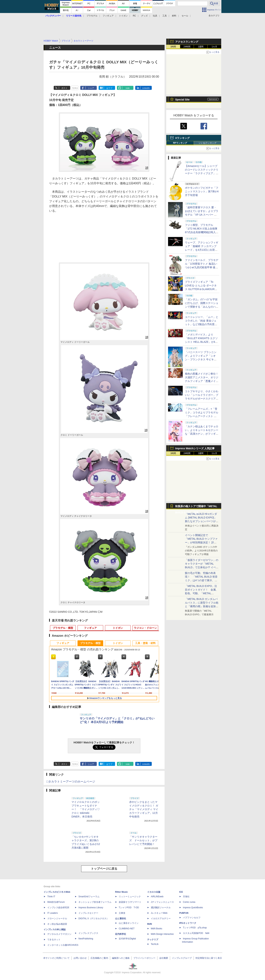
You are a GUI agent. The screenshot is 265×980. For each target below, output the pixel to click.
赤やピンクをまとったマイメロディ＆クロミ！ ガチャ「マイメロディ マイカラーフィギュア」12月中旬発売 (144, 809)
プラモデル (92, 16)
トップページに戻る (104, 869)
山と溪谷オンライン (129, 923)
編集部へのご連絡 (121, 958)
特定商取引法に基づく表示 (209, 958)
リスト (75, 88)
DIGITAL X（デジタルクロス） (94, 919)
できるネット (54, 940)
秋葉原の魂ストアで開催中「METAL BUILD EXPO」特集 (196, 507)
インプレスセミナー (88, 913)
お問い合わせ (80, 958)
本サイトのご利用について (56, 958)
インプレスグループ (182, 958)
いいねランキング (208, 143)
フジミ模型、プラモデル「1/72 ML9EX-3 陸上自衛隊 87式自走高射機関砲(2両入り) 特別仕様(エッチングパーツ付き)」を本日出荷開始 (201, 232)
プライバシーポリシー (144, 958)
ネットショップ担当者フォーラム (95, 902)
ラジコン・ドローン (145, 628)
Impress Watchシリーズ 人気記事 (195, 448)
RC (134, 16)
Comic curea (189, 902)
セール (185, 16)
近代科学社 (121, 934)
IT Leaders (53, 913)
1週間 (201, 47)
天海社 (186, 897)
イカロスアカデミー (161, 919)
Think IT (51, 897)
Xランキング (182, 138)
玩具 (155, 16)
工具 (165, 16)
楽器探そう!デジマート (130, 902)
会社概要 (164, 958)
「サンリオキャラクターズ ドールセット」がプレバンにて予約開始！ (143, 840)
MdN (150, 924)
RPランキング (180, 143)
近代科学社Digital (127, 939)
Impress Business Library (91, 908)
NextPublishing (86, 939)
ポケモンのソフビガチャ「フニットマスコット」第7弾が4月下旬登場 (202, 191)
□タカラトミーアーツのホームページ (71, 782)
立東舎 (122, 913)
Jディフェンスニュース (162, 902)
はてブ (109, 88)
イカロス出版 (154, 892)
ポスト (64, 88)
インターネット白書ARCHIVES (63, 945)
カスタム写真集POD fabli (196, 933)
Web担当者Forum (56, 902)
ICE (181, 892)
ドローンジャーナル (57, 919)
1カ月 (215, 47)
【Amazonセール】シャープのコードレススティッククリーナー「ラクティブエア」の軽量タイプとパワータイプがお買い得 (202, 173)
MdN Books (157, 929)
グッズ (144, 16)
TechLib (155, 944)
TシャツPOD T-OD (129, 908)
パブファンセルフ (192, 918)
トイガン (123, 16)
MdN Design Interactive (162, 934)
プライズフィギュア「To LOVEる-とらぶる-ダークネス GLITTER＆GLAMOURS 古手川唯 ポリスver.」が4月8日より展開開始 (202, 289)
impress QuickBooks (193, 908)
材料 (174, 16)
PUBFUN (184, 913)
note (128, 88)
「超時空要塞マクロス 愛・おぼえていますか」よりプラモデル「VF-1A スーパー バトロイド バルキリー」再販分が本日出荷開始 (202, 215)
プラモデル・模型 (63, 628)
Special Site (182, 100)
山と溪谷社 (121, 919)
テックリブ (153, 940)
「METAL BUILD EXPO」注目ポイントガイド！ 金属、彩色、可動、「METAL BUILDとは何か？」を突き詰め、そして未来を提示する (202, 593)
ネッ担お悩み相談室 (57, 924)
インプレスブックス (88, 933)
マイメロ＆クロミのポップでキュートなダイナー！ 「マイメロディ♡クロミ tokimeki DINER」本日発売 (86, 809)
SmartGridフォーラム (89, 897)
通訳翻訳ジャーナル (161, 908)
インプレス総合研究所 (58, 908)
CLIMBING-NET (127, 929)
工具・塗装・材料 (145, 643)
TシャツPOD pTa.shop (195, 928)
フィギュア (108, 16)
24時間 (187, 47)
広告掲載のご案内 (99, 958)
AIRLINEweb (157, 897)
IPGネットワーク (188, 923)
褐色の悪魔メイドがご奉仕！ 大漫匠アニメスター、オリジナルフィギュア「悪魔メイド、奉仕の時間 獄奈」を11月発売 (202, 381)
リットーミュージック (130, 897)
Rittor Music (121, 892)
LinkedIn (146, 88)
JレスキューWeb (159, 913)
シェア (91, 88)
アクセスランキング (187, 42)
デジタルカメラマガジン (59, 934)
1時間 (173, 47)
